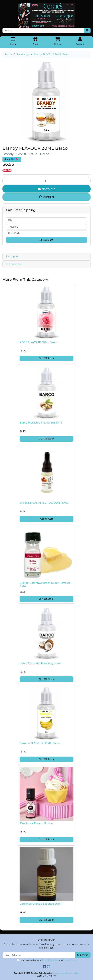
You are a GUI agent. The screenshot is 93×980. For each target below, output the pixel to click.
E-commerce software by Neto (66, 973)
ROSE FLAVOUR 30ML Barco (38, 342)
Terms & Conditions (50, 960)
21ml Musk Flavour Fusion (36, 823)
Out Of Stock (46, 358)
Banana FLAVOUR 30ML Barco (40, 743)
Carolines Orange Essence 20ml (40, 904)
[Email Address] (39, 955)
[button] (46, 197)
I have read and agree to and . (47, 960)
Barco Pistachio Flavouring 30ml (41, 423)
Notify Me (46, 189)
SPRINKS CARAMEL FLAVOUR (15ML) (44, 503)
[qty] (46, 220)
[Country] (46, 227)
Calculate (46, 240)
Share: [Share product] (11, 159)
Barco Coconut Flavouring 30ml (40, 663)
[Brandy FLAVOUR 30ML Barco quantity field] (46, 181)
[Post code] (46, 233)
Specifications (14, 264)
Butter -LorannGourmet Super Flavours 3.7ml (45, 584)
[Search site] (87, 31)
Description (13, 257)
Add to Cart (46, 519)
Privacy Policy (70, 960)
